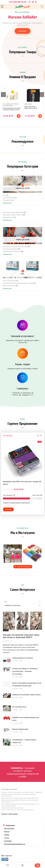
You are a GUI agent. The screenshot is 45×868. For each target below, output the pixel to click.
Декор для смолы (8, 217)
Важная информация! (20, 729)
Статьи (7, 838)
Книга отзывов (13, 814)
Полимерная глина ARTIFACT (11, 251)
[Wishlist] (8, 865)
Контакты (5, 814)
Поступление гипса (19, 707)
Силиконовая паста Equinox (23, 658)
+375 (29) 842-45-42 (17, 2)
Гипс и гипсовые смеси (9, 281)
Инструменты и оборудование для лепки (15, 247)
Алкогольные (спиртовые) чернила (13, 212)
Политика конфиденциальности (15, 844)
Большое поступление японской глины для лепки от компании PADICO (21, 636)
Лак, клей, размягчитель (10, 249)
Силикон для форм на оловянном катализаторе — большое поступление (25, 671)
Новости (7, 832)
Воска (5, 195)
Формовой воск (8, 200)
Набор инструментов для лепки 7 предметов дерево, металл (12, 109)
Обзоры (7, 835)
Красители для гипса (9, 286)
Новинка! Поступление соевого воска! (26, 695)
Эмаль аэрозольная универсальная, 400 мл (31, 107)
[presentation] (3, 95)
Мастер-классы (9, 828)
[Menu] (2, 7)
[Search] (42, 7)
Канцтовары (28, 104)
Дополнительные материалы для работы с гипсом (18, 283)
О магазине (8, 841)
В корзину (19, 116)
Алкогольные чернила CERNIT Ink (13, 215)
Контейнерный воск (9, 198)
